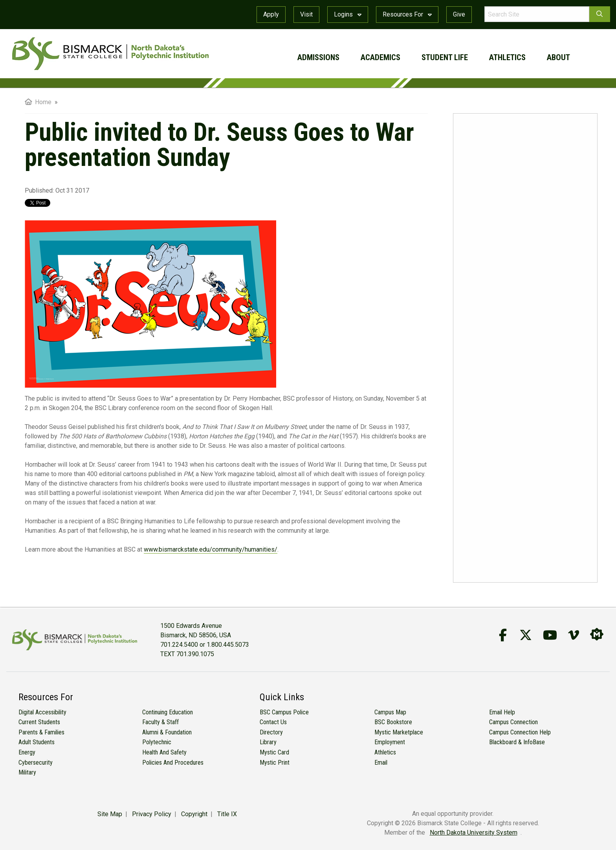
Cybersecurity (36, 763)
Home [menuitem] (38, 102)
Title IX (227, 814)
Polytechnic (157, 742)
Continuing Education (168, 712)
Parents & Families (41, 732)
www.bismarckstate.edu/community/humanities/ (211, 549)
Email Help (502, 712)
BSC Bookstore (393, 722)
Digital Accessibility (42, 712)
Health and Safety (164, 752)
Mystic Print (275, 763)
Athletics (385, 752)
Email (381, 763)
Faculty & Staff (160, 722)
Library (268, 742)
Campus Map (390, 712)
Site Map (110, 814)
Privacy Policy (152, 814)
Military (27, 772)
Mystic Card (274, 752)
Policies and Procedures (173, 763)
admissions (318, 57)
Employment (390, 742)
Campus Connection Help (520, 732)
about (558, 57)
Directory (271, 732)
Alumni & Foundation (167, 732)
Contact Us (273, 722)
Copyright (194, 814)
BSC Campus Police (284, 712)
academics (380, 57)
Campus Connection (513, 722)
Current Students (39, 722)
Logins (348, 14)
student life (445, 57)
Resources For (407, 14)
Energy (27, 752)
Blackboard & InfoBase (517, 742)
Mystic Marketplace (399, 732)
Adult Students (37, 742)
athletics (507, 57)
